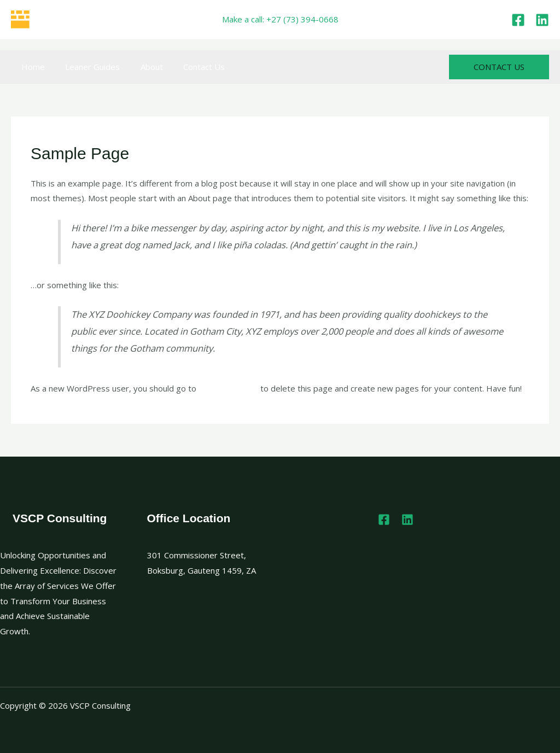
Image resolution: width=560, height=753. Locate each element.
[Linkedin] (542, 20)
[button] (499, 67)
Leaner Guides (86, 67)
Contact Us (190, 67)
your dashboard (228, 388)
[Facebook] (518, 20)
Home (31, 67)
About (141, 67)
